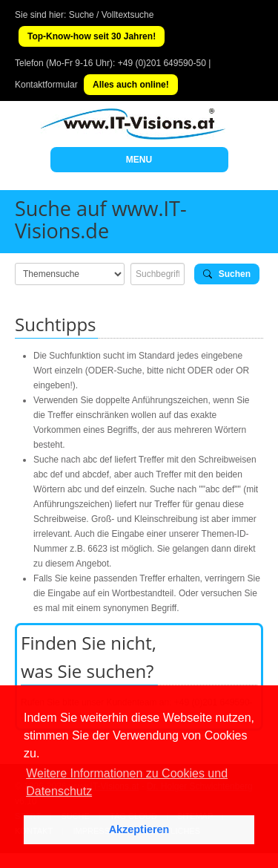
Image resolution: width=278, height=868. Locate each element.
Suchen (227, 274)
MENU (139, 160)
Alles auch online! (131, 85)
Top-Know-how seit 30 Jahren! (92, 36)
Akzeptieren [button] (139, 829)
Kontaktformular (46, 85)
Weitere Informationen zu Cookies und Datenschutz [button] (127, 782)
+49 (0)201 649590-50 (162, 63)
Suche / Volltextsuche (112, 15)
